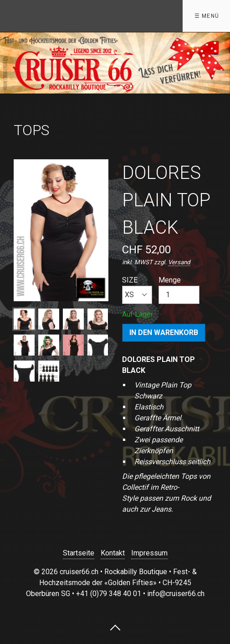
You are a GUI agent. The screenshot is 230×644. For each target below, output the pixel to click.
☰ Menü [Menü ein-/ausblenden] (207, 16)
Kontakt (113, 553)
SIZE (137, 290)
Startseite (79, 553)
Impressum (149, 553)
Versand (179, 262)
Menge (179, 290)
